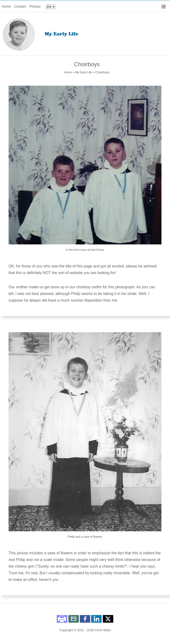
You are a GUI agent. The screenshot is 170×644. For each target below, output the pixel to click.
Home (6, 6)
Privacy (35, 6)
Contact (20, 6)
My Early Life (83, 72)
